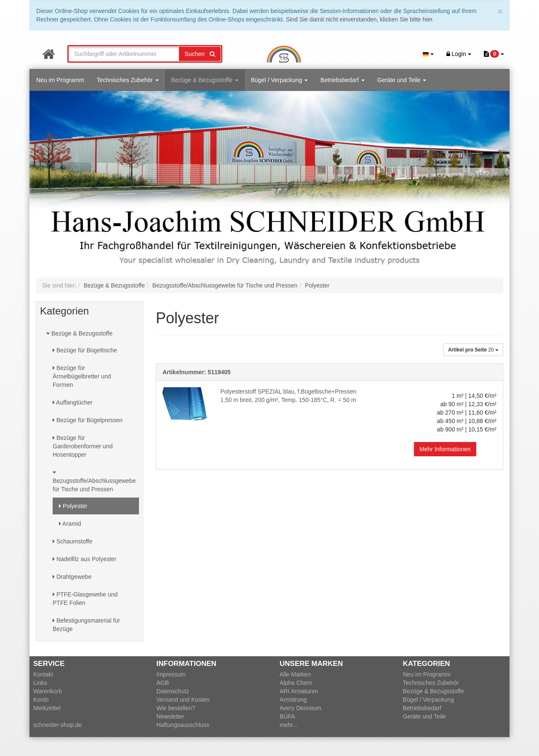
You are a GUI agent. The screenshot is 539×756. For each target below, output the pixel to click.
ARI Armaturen (299, 691)
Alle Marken (295, 674)
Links (40, 683)
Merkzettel (47, 708)
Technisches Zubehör (128, 80)
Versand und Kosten (183, 700)
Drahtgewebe (72, 577)
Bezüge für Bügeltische (85, 350)
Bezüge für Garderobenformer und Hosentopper (83, 446)
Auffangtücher (73, 402)
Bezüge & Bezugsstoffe (205, 80)
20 (473, 350)
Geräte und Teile (402, 80)
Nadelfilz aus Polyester (84, 559)
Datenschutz (173, 691)
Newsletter (171, 716)
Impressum (171, 674)
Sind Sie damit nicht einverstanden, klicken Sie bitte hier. (360, 19)
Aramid (70, 524)
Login (459, 54)
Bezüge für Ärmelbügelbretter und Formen (82, 376)
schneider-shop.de (57, 725)
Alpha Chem (296, 683)
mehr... (289, 725)
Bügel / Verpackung (279, 80)
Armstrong (293, 700)
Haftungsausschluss (183, 725)
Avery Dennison (300, 708)
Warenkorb (48, 691)
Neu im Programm (60, 80)
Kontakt (43, 674)
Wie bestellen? (176, 708)
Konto (41, 700)
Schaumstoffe (72, 541)
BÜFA (287, 716)
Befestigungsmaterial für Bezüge (86, 625)
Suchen (200, 54)
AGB (163, 683)
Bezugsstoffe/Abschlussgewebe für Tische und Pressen (94, 481)
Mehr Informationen (445, 449)
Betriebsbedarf (343, 80)
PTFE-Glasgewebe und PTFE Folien (85, 599)
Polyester (73, 506)
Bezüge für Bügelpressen (88, 420)
